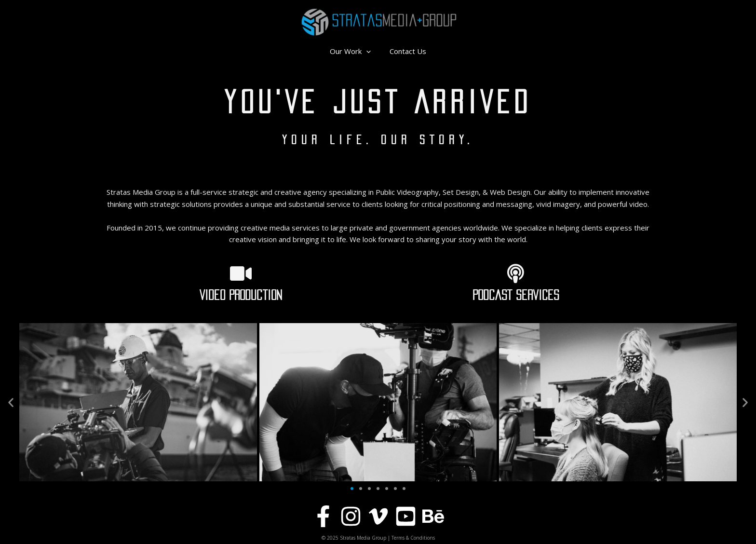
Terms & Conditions (413, 538)
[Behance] (433, 516)
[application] (369, 51)
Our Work (353, 51)
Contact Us (406, 51)
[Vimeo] (378, 516)
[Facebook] (323, 516)
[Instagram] (351, 516)
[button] (11, 402)
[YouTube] (406, 516)
